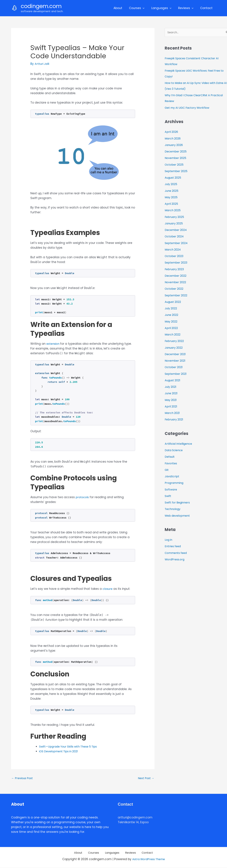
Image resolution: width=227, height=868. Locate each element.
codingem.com (41, 6)
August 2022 (174, 302)
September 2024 (177, 243)
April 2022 (172, 328)
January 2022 (175, 348)
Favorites (171, 463)
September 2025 (177, 171)
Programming (175, 483)
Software (171, 490)
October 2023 (175, 256)
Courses (140, 8)
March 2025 (173, 211)
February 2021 (175, 420)
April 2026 (172, 132)
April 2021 (171, 407)
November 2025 (176, 158)
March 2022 (173, 335)
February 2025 (175, 217)
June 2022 (172, 315)
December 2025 (176, 152)
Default (170, 457)
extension (54, 344)
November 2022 (176, 282)
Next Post (145, 778)
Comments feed (177, 553)
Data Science (175, 450)
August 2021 (173, 381)
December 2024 (177, 230)
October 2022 (175, 289)
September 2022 (177, 295)
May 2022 (172, 322)
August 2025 (174, 178)
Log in (169, 540)
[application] (146, 8)
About (122, 8)
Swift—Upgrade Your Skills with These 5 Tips (71, 746)
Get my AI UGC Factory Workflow (189, 108)
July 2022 (172, 309)
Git (167, 470)
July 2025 (172, 184)
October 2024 (175, 237)
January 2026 (175, 145)
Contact (207, 8)
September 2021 (176, 374)
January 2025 (175, 224)
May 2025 (172, 198)
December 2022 (176, 276)
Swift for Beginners (178, 503)
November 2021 (176, 361)
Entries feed (173, 547)
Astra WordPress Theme (149, 860)
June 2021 (172, 394)
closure (108, 589)
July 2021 (171, 387)
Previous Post (23, 778)
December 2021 (176, 354)
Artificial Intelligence (180, 444)
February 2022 (175, 341)
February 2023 (175, 269)
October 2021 (174, 367)
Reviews (187, 8)
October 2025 (175, 165)
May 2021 (171, 400)
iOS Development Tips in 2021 (60, 751)
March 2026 (173, 139)
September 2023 (177, 263)
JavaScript (173, 477)
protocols (83, 497)
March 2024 (173, 250)
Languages (164, 8)
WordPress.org (175, 560)
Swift (168, 496)
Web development (178, 516)
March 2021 (173, 413)
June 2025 (172, 191)
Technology (173, 509)
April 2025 (172, 204)
